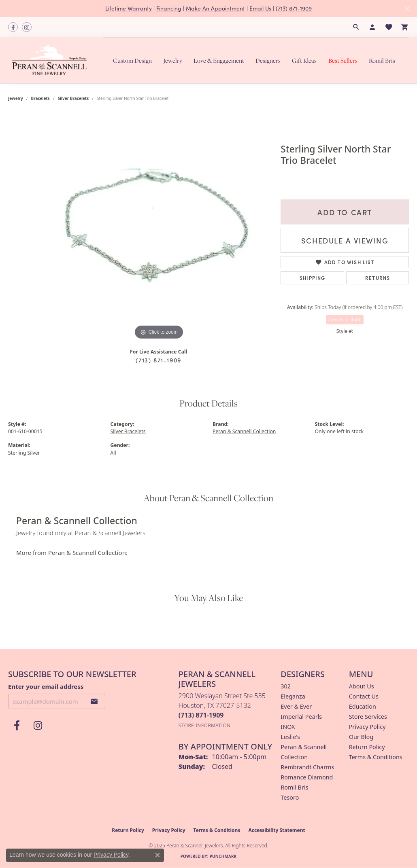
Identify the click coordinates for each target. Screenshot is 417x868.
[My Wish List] (389, 27)
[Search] (356, 27)
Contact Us (364, 696)
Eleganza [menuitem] (293, 696)
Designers (268, 60)
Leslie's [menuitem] (290, 737)
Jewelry (173, 60)
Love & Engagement (219, 60)
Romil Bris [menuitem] (294, 787)
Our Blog (361, 737)
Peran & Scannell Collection (244, 431)
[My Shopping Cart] (405, 27)
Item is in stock (345, 319)
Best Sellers (343, 60)
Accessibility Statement (277, 830)
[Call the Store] (201, 715)
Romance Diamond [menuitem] (307, 777)
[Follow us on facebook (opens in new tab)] (13, 27)
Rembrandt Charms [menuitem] (307, 767)
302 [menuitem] (286, 686)
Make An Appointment (215, 8)
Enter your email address (46, 686)
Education (363, 706)
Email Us (260, 8)
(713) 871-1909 (294, 8)
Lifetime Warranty (129, 8)
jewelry (16, 98)
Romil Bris (382, 60)
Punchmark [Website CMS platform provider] (223, 856)
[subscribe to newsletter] (94, 701)
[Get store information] (205, 725)
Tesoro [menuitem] (290, 797)
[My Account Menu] (372, 27)
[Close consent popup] (157, 855)
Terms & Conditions (376, 757)
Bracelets (40, 98)
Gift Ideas (304, 60)
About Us (362, 686)
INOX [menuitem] (288, 727)
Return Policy (367, 747)
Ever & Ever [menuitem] (296, 706)
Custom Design (132, 60)
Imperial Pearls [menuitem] (301, 717)
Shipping (313, 278)
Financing (169, 8)
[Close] (407, 9)
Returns (378, 278)
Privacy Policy (367, 727)
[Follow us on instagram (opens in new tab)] (27, 27)
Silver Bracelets (73, 98)
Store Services (368, 717)
